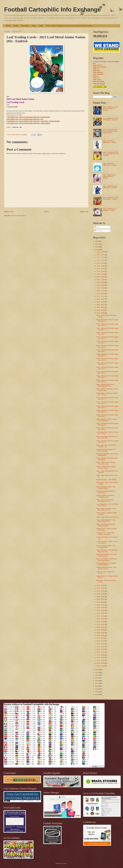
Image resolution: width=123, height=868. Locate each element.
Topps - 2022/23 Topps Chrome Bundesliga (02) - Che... (105, 385)
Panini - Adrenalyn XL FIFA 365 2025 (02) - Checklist (110, 198)
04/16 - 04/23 (101, 624)
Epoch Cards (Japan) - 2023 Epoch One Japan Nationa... (107, 559)
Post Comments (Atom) (19, 216)
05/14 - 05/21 (101, 613)
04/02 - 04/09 (101, 630)
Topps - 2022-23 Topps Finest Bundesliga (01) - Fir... (105, 501)
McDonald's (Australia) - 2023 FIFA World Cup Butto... (106, 555)
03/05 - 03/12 (101, 641)
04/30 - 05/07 (101, 619)
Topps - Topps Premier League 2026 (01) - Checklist (109, 176)
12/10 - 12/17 (101, 260)
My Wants (25, 26)
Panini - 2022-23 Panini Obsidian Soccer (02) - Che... (106, 463)
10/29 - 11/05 (101, 277)
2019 (97, 678)
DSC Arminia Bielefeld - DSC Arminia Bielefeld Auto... (107, 455)
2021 (97, 672)
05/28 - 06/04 (101, 608)
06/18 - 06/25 (101, 599)
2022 (97, 670)
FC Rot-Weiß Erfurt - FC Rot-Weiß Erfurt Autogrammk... (106, 564)
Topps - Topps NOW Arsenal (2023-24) (107, 517)
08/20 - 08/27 (101, 305)
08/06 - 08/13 (101, 310)
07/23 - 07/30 (101, 586)
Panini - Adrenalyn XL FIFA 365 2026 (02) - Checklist (110, 119)
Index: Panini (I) (98, 72)
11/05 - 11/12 (101, 274)
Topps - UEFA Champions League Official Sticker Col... (106, 521)
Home (8, 26)
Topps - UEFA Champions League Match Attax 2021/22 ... (106, 509)
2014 (97, 692)
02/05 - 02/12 (101, 652)
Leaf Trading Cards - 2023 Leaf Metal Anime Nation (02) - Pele (25, 119)
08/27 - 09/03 (101, 302)
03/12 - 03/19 (101, 638)
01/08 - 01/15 (101, 663)
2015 (97, 689)
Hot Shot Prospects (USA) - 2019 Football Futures (106, 488)
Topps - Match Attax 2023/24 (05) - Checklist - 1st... (106, 446)
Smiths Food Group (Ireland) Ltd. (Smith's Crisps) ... (106, 450)
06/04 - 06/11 (101, 605)
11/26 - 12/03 (101, 266)
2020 (97, 675)
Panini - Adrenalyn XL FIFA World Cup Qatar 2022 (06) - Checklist (110, 154)
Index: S (96, 76)
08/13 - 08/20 (101, 307)
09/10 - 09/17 (101, 296)
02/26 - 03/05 (101, 644)
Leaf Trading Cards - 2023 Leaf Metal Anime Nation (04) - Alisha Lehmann (28, 123)
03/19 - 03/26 (101, 635)
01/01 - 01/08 (101, 666)
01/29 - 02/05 (101, 655)
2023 (97, 250)
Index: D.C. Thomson (100, 67)
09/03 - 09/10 (101, 299)
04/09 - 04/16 (101, 627)
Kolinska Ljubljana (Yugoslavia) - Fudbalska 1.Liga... (106, 496)
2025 (97, 244)
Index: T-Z (96, 78)
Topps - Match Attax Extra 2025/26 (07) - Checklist (110, 187)
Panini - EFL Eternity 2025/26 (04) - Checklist (109, 142)
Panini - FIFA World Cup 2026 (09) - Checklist (110, 210)
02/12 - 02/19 (101, 649)
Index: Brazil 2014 (99, 81)
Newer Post (9, 212)
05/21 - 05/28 (101, 610)
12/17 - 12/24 (101, 257)
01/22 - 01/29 (101, 658)
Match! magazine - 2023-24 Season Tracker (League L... (107, 420)
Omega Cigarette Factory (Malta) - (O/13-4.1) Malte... (106, 467)
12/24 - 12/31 (101, 255)
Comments (98, 231)
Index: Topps (97, 80)
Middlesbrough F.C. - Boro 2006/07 (106, 480)
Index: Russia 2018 (99, 83)
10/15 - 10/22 (101, 282)
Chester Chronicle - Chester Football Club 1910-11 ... (107, 542)
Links (41, 26)
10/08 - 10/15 (101, 285)
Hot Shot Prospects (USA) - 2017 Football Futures (106, 547)
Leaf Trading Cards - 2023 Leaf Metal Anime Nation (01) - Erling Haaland (28, 117)
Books (16, 26)
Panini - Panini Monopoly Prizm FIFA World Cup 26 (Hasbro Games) (110, 131)
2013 (97, 694)
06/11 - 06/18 (101, 602)
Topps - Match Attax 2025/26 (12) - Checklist (109, 164)
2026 (97, 241)
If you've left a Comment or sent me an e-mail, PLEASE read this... (70, 26)
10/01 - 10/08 (101, 288)
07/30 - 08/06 (101, 313)
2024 (97, 247)
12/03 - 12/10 (101, 263)
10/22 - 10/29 (101, 280)
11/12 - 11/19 (101, 271)
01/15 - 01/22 (101, 660)
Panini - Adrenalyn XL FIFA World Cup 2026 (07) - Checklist (110, 109)
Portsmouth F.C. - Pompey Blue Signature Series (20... (105, 534)
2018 (97, 681)
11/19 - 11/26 (101, 269)
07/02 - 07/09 (101, 594)
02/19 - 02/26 (101, 647)
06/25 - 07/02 (101, 597)
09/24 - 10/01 (101, 291)
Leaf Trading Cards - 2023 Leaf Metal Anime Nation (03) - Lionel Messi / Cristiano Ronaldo (33, 121)
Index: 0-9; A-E (98, 65)
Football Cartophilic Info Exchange (52, 9)
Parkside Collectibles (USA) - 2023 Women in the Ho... (106, 568)
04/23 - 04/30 (101, 622)
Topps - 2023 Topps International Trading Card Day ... (106, 525)
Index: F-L (96, 69)
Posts (97, 227)
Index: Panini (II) (98, 74)
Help (34, 26)
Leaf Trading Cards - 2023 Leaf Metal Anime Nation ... (107, 505)
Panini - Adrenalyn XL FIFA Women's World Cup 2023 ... (107, 437)
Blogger (65, 863)
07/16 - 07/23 (101, 588)
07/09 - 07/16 (101, 591)
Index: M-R (96, 71)
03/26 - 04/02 (101, 633)
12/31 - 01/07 (101, 252)
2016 (97, 686)
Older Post (84, 212)
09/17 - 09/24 (101, 294)
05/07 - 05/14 (101, 616)
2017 (97, 683)
